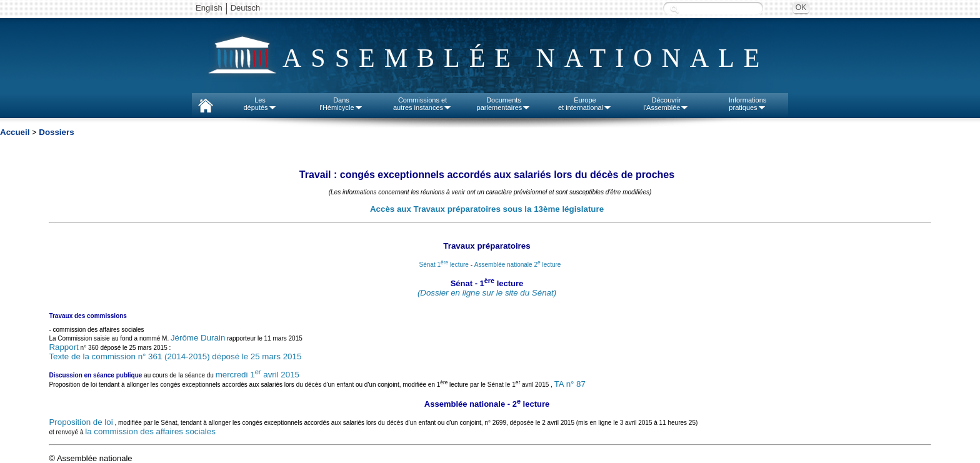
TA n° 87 (570, 385)
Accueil (15, 132)
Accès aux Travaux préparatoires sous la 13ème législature (487, 209)
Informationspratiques (748, 104)
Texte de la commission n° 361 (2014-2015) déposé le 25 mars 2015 (175, 356)
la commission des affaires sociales (150, 431)
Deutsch (246, 8)
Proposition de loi (81, 422)
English (209, 8)
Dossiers (56, 132)
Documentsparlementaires (504, 104)
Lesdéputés (260, 104)
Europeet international (585, 104)
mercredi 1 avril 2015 (257, 375)
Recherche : (674, 9)
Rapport (63, 347)
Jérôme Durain (198, 338)
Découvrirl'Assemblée (667, 104)
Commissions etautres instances (422, 104)
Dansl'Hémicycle (341, 104)
